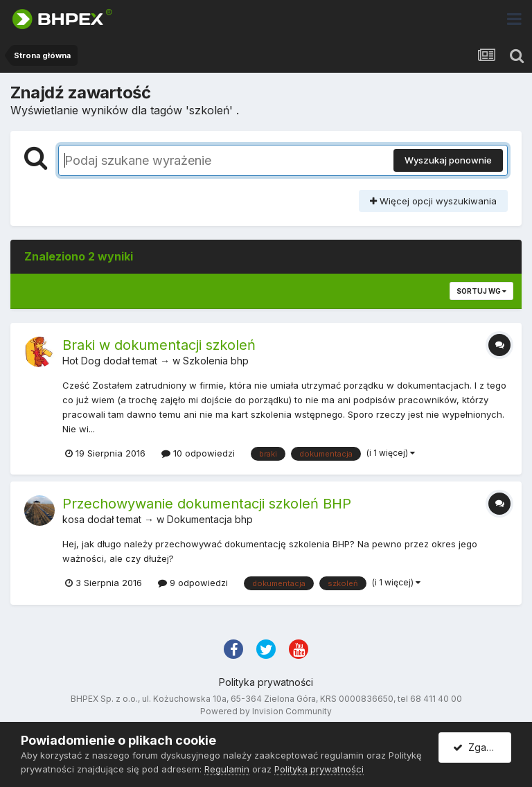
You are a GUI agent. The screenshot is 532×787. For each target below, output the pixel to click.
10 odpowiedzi (198, 453)
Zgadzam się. (482, 747)
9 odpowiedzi (193, 583)
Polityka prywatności (266, 682)
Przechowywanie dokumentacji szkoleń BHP (207, 504)
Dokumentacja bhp (210, 519)
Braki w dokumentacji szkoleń (159, 345)
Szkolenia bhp (216, 361)
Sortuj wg (481, 291)
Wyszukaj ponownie (448, 160)
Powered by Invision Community (266, 711)
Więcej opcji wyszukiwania (433, 201)
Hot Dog (81, 361)
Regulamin (227, 769)
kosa (73, 519)
